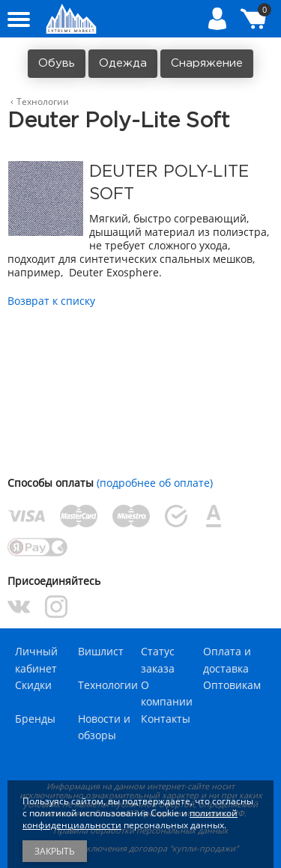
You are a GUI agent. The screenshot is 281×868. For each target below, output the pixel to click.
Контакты (166, 719)
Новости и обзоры (104, 727)
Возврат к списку (51, 301)
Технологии (108, 685)
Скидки (33, 685)
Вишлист (101, 651)
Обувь (57, 63)
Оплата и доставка (227, 659)
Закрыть (55, 851)
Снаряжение (207, 63)
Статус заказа (158, 659)
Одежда (123, 63)
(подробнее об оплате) (155, 483)
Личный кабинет (36, 659)
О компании (167, 693)
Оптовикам (232, 685)
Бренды (35, 719)
